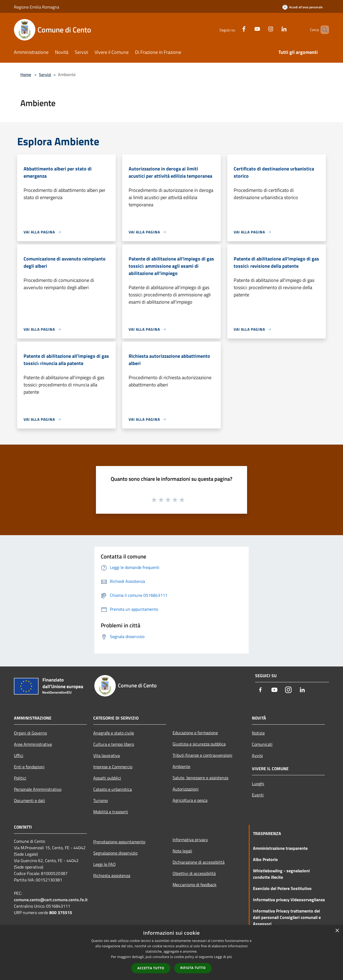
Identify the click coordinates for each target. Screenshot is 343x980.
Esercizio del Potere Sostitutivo (282, 888)
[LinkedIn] (275, 28)
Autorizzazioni (186, 789)
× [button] (337, 931)
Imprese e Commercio (113, 767)
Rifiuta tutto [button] (193, 968)
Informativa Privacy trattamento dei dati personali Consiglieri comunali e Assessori (287, 917)
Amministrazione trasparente (280, 848)
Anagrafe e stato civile (114, 733)
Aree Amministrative (33, 744)
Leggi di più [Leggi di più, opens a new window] (223, 957)
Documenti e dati (29, 800)
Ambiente (181, 766)
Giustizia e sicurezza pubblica (199, 744)
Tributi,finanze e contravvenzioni (202, 755)
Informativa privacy (190, 840)
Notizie (258, 733)
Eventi (258, 795)
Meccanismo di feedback (195, 885)
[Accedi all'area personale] (303, 7)
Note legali (182, 851)
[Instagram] (262, 28)
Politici (20, 778)
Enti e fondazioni (29, 767)
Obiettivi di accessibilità (194, 873)
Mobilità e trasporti (111, 812)
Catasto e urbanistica (113, 789)
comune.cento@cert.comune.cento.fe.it (51, 900)
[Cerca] (323, 30)
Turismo (100, 800)
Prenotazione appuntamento (119, 842)
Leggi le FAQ (105, 864)
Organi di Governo (30, 733)
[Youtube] (248, 28)
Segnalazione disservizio (115, 853)
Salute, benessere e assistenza (200, 778)
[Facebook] (235, 28)
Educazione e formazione (195, 733)
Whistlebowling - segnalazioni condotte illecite (281, 874)
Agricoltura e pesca (190, 800)
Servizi (45, 74)
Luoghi (258, 784)
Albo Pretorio (265, 859)
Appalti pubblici (107, 778)
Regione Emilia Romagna (37, 7)
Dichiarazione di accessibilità (199, 862)
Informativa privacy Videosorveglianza (289, 900)
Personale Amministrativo (38, 789)
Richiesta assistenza (112, 875)
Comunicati (262, 744)
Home (26, 74)
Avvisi (257, 755)
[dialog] (171, 953)
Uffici (19, 755)
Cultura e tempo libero (114, 744)
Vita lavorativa (107, 755)
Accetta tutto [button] (151, 968)
